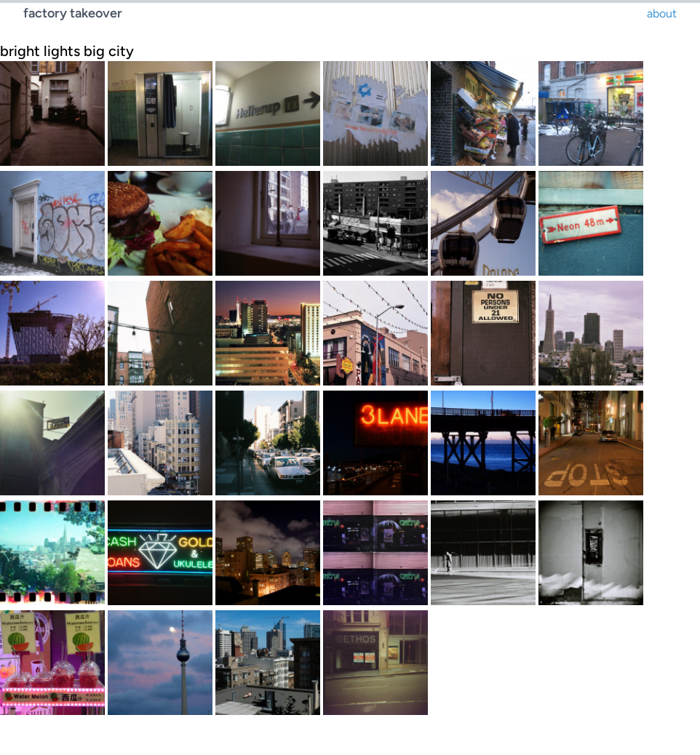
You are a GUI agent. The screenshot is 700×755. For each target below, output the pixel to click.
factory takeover (73, 13)
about (662, 13)
